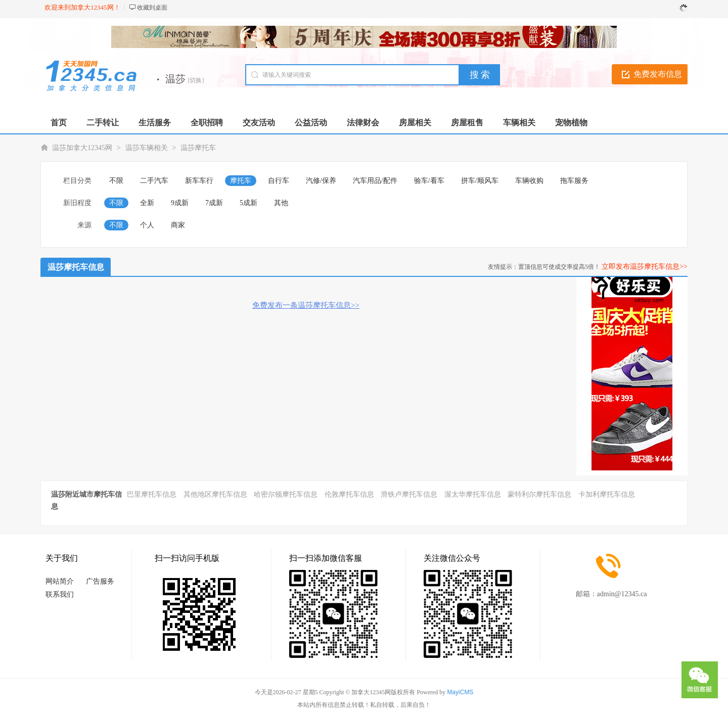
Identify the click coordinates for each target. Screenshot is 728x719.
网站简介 (60, 581)
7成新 (214, 203)
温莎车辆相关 (147, 148)
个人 (147, 225)
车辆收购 (529, 181)
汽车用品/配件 (375, 181)
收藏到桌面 (152, 8)
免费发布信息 (658, 74)
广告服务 (100, 581)
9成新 (180, 203)
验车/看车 (429, 181)
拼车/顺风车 (480, 181)
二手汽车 (154, 181)
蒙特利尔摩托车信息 (539, 494)
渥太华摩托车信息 (473, 494)
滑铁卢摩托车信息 (409, 494)
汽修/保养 (321, 181)
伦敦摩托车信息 (349, 494)
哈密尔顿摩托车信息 (286, 494)
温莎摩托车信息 (76, 267)
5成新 (248, 203)
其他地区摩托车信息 (215, 494)
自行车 (279, 181)
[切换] (196, 80)
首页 (59, 123)
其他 (281, 203)
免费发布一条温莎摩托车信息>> (306, 305)
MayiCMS (460, 692)
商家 (178, 225)
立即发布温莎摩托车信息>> (645, 267)
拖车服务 (574, 181)
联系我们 (60, 594)
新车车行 (199, 181)
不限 (116, 181)
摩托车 (241, 181)
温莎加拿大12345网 (82, 148)
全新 (147, 203)
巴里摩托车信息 (152, 494)
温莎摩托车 (198, 148)
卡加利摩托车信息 (607, 494)
